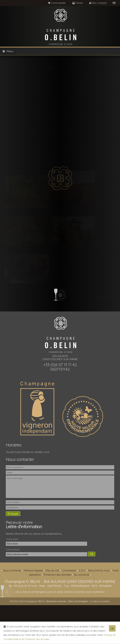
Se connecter (82, 575)
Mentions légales (34, 571)
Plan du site (53, 571)
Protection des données (58, 575)
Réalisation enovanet (56, 601)
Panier (78, 3)
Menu (8, 51)
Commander (57, 3)
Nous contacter (12, 571)
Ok (112, 629)
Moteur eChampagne (78, 601)
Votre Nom (12, 539)
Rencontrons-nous (99, 571)
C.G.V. (83, 571)
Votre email (13, 550)
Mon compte (98, 3)
